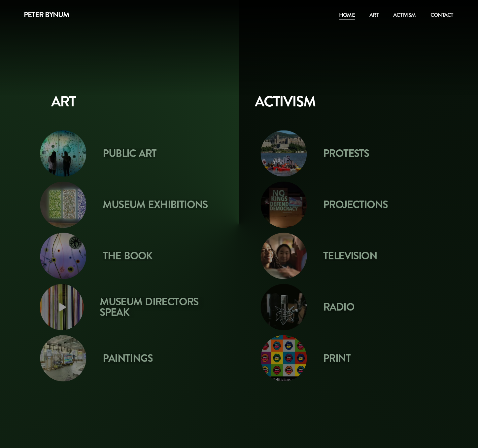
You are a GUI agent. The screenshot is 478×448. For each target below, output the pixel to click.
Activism (404, 15)
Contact (442, 15)
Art (374, 15)
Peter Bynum (47, 15)
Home (347, 15)
